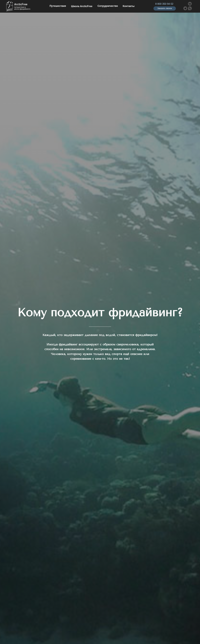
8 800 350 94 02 (164, 4)
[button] (165, 8)
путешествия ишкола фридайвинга (22, 8)
